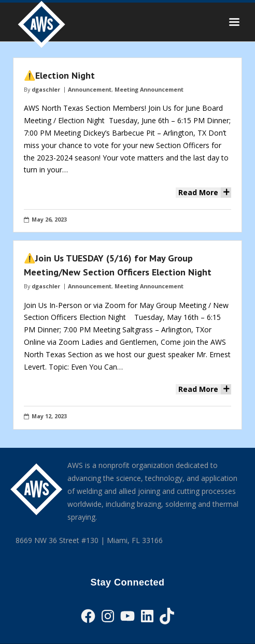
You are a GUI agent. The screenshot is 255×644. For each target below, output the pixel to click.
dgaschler (46, 89)
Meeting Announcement (149, 89)
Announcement (90, 89)
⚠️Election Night (59, 75)
